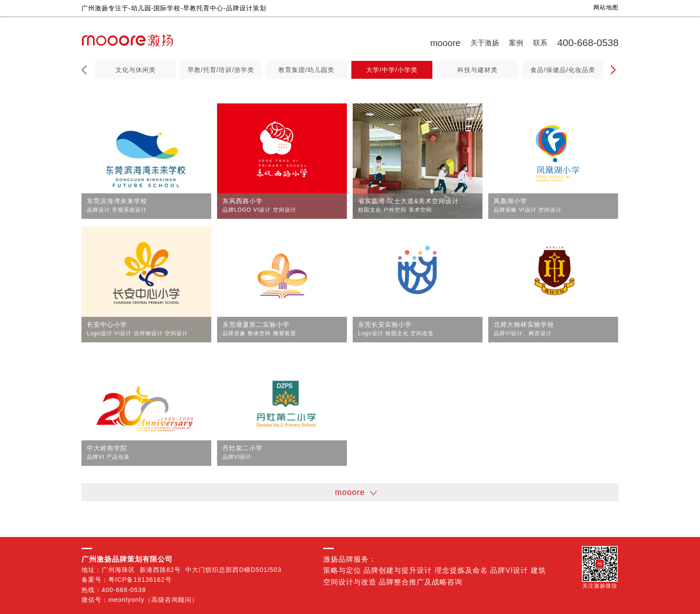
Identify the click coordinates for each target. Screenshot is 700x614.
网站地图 (606, 7)
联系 (540, 43)
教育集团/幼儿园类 (306, 70)
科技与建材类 (478, 70)
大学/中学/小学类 (392, 70)
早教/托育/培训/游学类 (221, 70)
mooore (445, 43)
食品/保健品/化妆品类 (563, 70)
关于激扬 (485, 43)
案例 (516, 43)
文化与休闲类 (136, 70)
